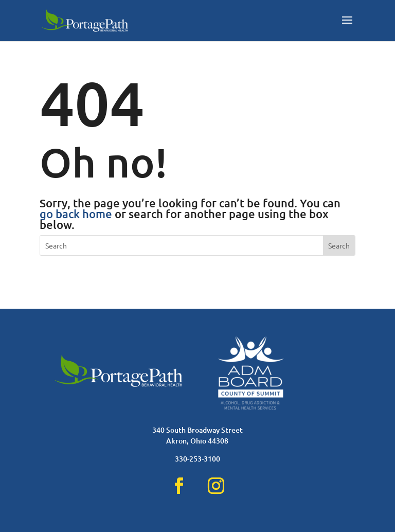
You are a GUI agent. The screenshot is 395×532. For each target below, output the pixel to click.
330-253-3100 (197, 459)
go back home (76, 214)
